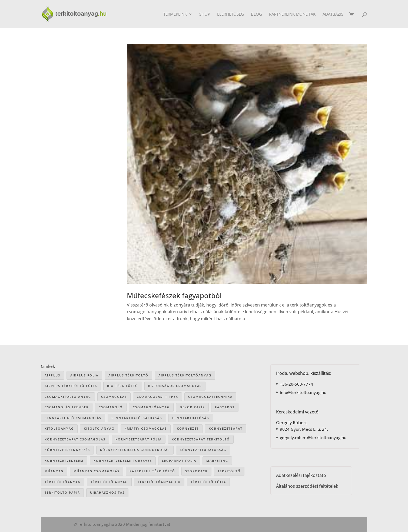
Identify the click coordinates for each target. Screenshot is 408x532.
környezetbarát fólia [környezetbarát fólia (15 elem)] (139, 439)
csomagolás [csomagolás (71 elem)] (114, 397)
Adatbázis (333, 14)
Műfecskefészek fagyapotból (174, 295)
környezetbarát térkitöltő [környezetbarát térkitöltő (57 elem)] (201, 439)
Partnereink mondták (292, 14)
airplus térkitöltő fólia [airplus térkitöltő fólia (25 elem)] (71, 386)
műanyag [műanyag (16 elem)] (54, 471)
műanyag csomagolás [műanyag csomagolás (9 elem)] (97, 471)
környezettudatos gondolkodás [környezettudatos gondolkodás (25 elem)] (135, 450)
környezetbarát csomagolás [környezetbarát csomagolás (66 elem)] (75, 439)
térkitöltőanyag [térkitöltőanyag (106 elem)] (63, 482)
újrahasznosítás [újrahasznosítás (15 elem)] (107, 492)
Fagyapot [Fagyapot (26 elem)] (225, 407)
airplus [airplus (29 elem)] (52, 375)
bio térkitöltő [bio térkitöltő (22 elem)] (123, 386)
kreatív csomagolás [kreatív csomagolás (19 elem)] (146, 428)
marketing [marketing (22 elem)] (217, 461)
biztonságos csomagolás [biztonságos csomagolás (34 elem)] (175, 386)
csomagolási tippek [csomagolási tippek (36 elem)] (157, 397)
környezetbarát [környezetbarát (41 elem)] (226, 428)
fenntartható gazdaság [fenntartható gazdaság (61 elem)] (137, 418)
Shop (205, 14)
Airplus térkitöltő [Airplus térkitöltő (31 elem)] (128, 375)
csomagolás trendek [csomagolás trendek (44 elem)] (67, 407)
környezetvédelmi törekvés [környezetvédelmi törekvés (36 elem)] (123, 461)
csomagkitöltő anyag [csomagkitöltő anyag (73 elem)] (68, 397)
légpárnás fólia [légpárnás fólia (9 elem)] (179, 461)
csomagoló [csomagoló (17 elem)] (111, 407)
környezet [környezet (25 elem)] (188, 428)
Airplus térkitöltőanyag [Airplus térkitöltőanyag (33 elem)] (185, 375)
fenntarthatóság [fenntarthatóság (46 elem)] (191, 418)
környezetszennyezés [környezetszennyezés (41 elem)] (67, 450)
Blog (256, 14)
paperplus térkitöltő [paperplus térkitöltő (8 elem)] (152, 471)
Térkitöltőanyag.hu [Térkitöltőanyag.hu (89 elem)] (159, 482)
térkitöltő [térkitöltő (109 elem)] (229, 471)
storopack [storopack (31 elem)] (196, 471)
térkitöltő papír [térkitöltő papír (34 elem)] (62, 492)
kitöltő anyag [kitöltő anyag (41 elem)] (99, 428)
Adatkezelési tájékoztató (301, 475)
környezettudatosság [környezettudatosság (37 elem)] (203, 450)
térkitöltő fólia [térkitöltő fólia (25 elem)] (208, 482)
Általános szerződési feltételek (307, 486)
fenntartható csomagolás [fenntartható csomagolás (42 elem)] (73, 418)
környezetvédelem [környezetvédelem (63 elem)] (64, 461)
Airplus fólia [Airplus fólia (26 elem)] (84, 375)
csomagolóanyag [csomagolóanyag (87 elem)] (151, 407)
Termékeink (175, 14)
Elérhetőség (230, 14)
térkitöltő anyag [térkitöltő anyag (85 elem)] (109, 482)
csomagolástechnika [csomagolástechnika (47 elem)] (210, 397)
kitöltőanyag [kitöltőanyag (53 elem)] (59, 428)
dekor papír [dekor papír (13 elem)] (192, 407)
